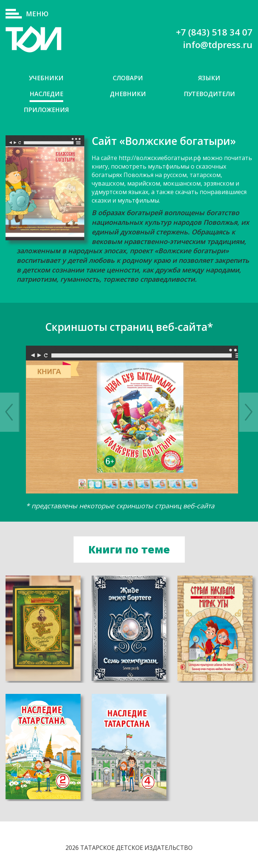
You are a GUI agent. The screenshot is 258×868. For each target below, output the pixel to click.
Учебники (46, 78)
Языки (209, 78)
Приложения (46, 111)
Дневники (128, 94)
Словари (128, 78)
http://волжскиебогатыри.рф (160, 159)
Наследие (46, 94)
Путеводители (209, 94)
